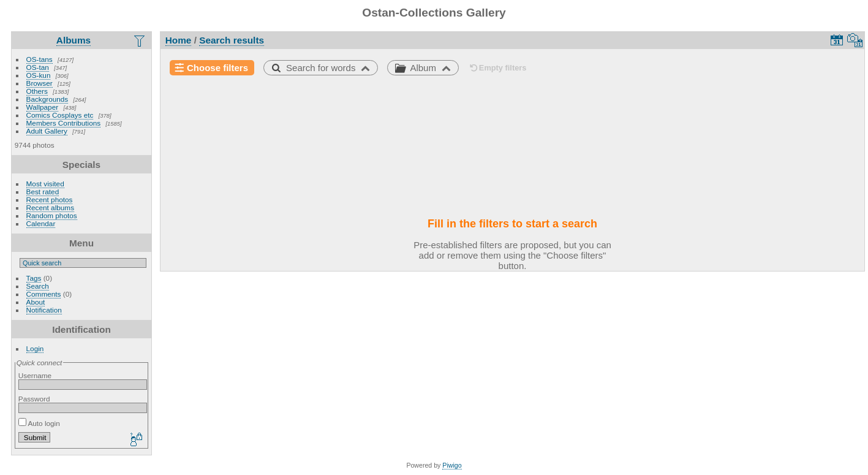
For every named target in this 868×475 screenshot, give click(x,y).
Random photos (52, 215)
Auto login (39, 423)
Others (37, 91)
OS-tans (40, 59)
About (36, 302)
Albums (74, 40)
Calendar (41, 223)
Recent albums (50, 207)
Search (38, 286)
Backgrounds (47, 99)
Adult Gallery (47, 131)
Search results (232, 40)
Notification (44, 310)
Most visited (45, 184)
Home (179, 40)
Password (34, 399)
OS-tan (38, 67)
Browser (40, 83)
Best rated (43, 192)
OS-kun (39, 75)
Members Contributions (64, 123)
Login (35, 348)
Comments (44, 294)
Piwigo (452, 465)
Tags (34, 278)
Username (35, 375)
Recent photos (50, 199)
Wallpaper (43, 107)
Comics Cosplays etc (60, 115)
